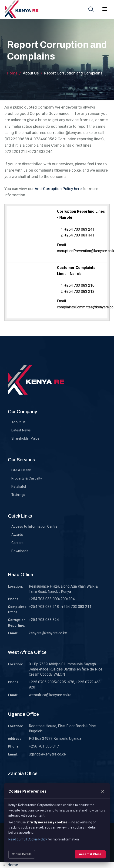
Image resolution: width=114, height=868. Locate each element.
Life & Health (21, 470)
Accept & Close (90, 854)
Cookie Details (22, 854)
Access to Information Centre (34, 526)
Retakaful (19, 487)
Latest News (21, 430)
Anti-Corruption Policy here (58, 189)
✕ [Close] (103, 791)
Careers (17, 543)
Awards (17, 535)
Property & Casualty (27, 478)
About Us (18, 422)
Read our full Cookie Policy (28, 839)
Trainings (18, 495)
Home (12, 73)
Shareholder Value (25, 438)
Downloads (20, 551)
